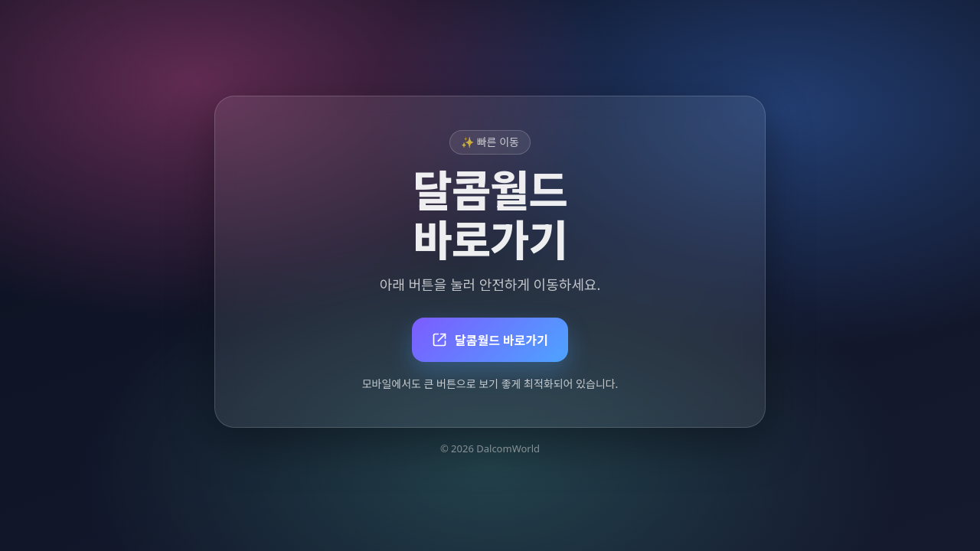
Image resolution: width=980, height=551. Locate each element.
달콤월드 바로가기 (490, 341)
